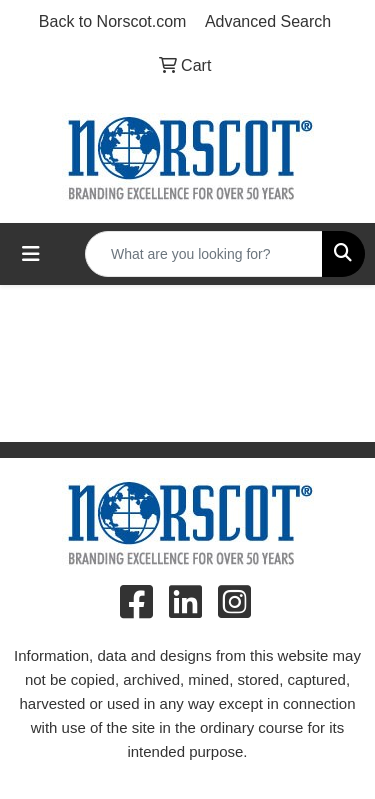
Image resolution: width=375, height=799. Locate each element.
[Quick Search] (204, 254)
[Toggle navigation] (31, 254)
